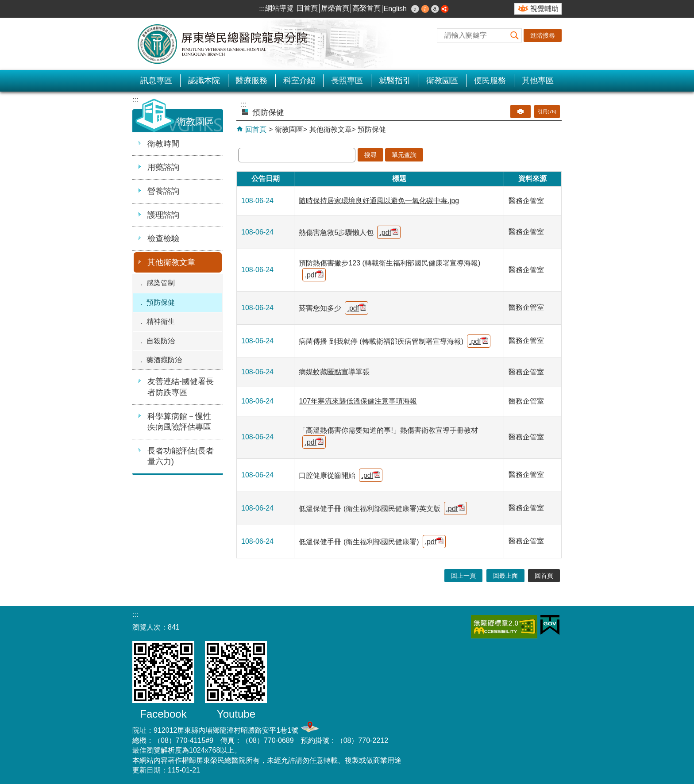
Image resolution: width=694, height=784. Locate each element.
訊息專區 (156, 81)
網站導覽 (279, 8)
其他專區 (538, 81)
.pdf (389, 232)
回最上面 (505, 576)
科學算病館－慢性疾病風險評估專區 (179, 422)
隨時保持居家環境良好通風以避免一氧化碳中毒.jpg (379, 201)
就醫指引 (395, 81)
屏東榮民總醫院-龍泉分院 (223, 44)
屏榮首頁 (335, 8)
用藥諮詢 (163, 167)
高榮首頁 (366, 8)
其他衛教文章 (171, 262)
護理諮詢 (163, 215)
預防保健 (161, 302)
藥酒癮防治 (164, 360)
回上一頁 (463, 576)
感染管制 (161, 283)
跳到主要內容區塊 (5, 5)
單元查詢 (404, 155)
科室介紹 (299, 81)
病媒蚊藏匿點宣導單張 (334, 372)
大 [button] (435, 9)
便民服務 (490, 81)
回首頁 (307, 8)
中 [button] (425, 9)
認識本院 (204, 81)
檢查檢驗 (163, 238)
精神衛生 (161, 321)
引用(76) (547, 111)
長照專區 (347, 81)
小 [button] (415, 9)
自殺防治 (161, 341)
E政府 (550, 625)
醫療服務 (251, 81)
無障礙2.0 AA (504, 627)
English (395, 9)
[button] (515, 35)
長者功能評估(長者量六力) (181, 456)
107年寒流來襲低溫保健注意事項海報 (358, 401)
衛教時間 (163, 144)
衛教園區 (442, 81)
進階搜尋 (543, 35)
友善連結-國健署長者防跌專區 (181, 387)
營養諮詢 (163, 191)
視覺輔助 (544, 9)
